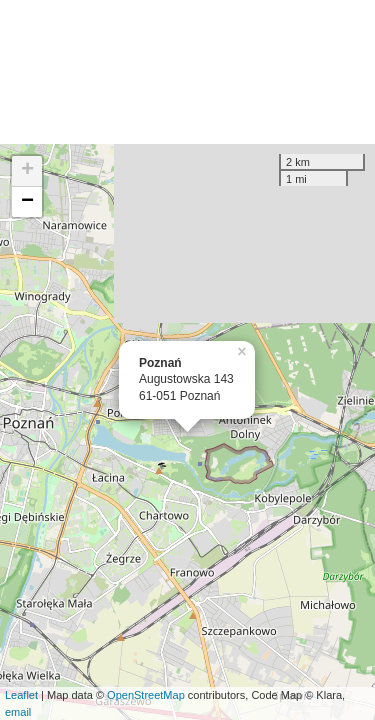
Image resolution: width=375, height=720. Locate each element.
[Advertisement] (187, 72)
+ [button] (27, 171)
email (18, 712)
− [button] (27, 202)
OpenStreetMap (146, 695)
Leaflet (21, 695)
